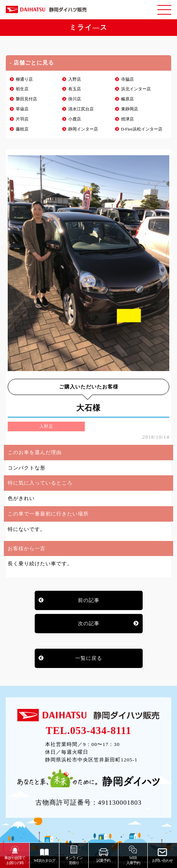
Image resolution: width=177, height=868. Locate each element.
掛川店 (75, 99)
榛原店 (127, 99)
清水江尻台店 (81, 109)
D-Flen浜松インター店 (142, 129)
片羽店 (22, 119)
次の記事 (89, 623)
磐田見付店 (26, 99)
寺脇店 (127, 79)
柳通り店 (24, 79)
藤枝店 (22, 129)
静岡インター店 (83, 129)
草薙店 (22, 109)
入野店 (75, 79)
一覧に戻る (89, 658)
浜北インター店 (136, 89)
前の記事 (89, 600)
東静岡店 (130, 109)
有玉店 (75, 89)
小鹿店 (75, 119)
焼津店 (127, 119)
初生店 (22, 89)
